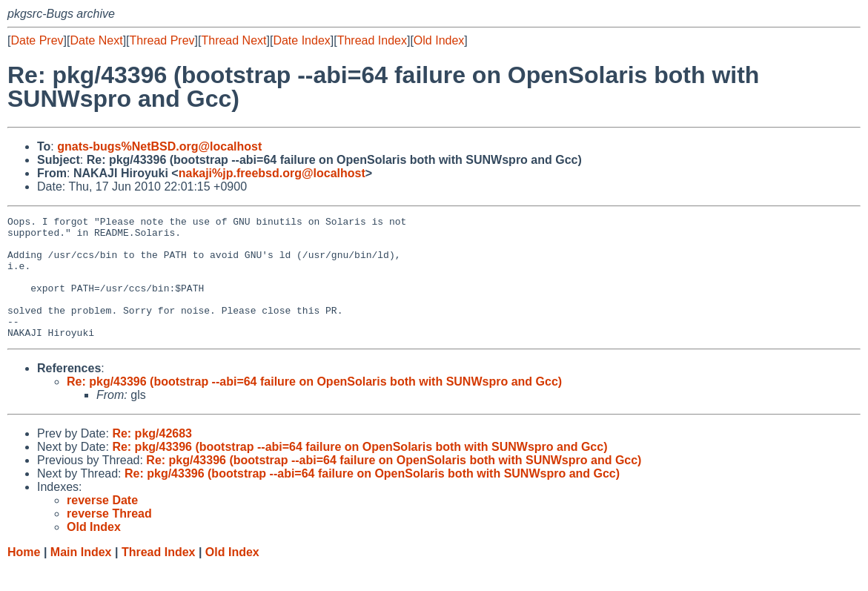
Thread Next (233, 40)
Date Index (301, 40)
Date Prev (37, 40)
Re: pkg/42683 (152, 458)
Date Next (96, 40)
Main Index (81, 577)
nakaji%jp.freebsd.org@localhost (272, 173)
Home (24, 577)
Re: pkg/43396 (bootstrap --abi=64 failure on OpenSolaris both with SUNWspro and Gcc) (314, 406)
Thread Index (372, 40)
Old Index (439, 40)
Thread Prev (162, 40)
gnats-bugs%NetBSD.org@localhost (159, 146)
